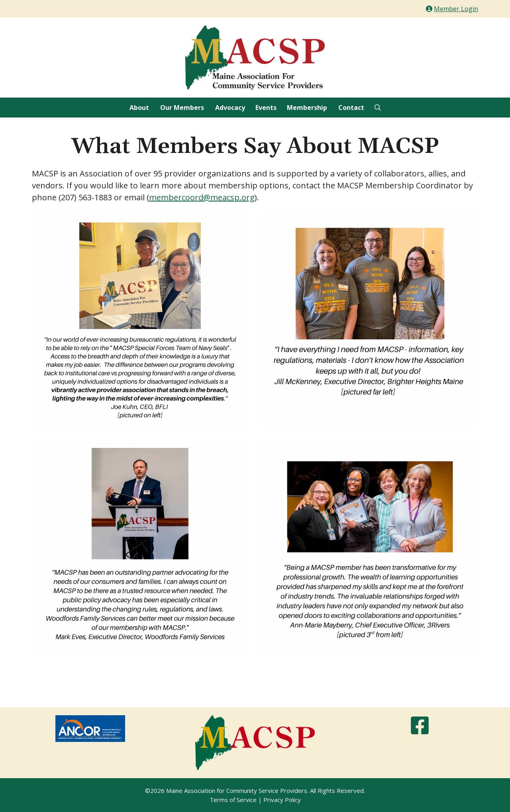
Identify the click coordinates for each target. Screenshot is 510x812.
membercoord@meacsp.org (202, 197)
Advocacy (230, 108)
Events (266, 108)
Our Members (182, 108)
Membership (307, 108)
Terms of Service (233, 800)
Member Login (456, 9)
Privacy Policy (282, 800)
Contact (351, 108)
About (139, 108)
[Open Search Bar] (378, 108)
